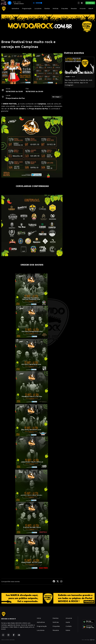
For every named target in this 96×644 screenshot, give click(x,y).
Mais (91, 8)
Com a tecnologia (88, 640)
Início (39, 618)
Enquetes (65, 8)
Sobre (68, 630)
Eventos (47, 8)
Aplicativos (15, 8)
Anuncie (83, 8)
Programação (27, 8)
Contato (69, 626)
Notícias (55, 8)
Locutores (38, 8)
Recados (74, 8)
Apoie (68, 622)
